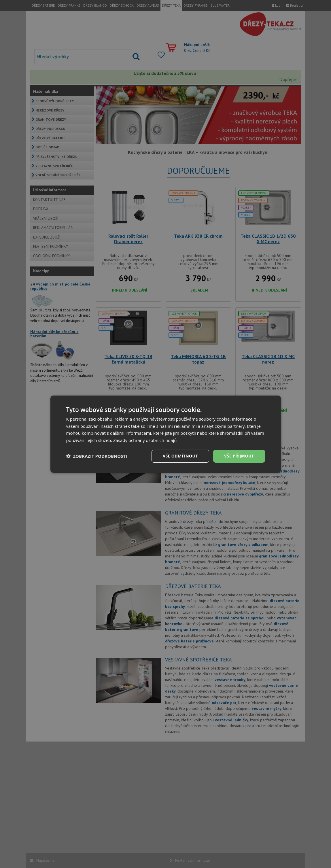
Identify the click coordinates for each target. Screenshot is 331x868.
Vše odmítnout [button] (180, 456)
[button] (97, 456)
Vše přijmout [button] (239, 456)
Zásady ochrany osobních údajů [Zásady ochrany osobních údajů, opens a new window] (145, 440)
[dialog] (166, 434)
